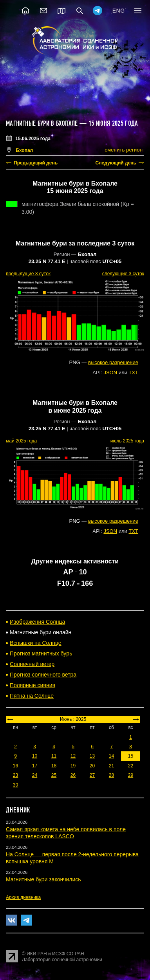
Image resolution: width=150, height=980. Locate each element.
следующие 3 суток (123, 274)
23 (15, 775)
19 (73, 766)
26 (73, 775)
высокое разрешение (113, 362)
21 (111, 766)
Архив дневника (23, 897)
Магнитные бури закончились (43, 879)
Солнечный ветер (32, 664)
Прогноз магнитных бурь (41, 653)
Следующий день (116, 163)
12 (73, 756)
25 (54, 775)
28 (111, 775)
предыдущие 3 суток (28, 274)
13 (92, 756)
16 (15, 766)
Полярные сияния (33, 685)
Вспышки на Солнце (36, 643)
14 (111, 756)
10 (35, 756)
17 (35, 766)
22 (131, 766)
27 (92, 775)
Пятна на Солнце (32, 696)
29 (131, 775)
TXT (133, 373)
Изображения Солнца (37, 622)
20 (92, 766)
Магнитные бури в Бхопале (42, 123)
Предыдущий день (36, 163)
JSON (110, 373)
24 (35, 775)
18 (54, 766)
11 (54, 756)
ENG (119, 11)
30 (15, 785)
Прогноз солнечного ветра (43, 675)
